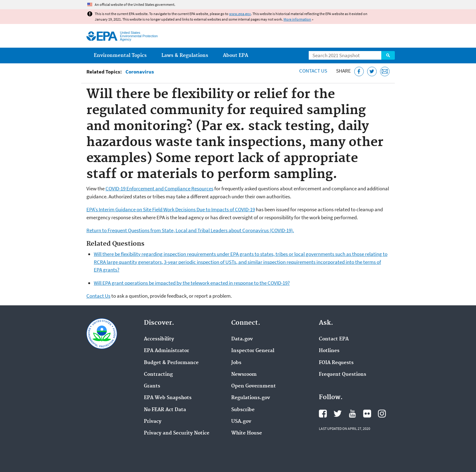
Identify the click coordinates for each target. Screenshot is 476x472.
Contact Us (313, 71)
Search (388, 55)
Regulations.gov (251, 398)
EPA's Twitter (338, 414)
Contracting (158, 375)
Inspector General (253, 351)
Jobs (236, 363)
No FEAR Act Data (165, 410)
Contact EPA (334, 339)
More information (297, 19)
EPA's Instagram (382, 414)
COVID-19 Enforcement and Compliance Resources (159, 188)
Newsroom (244, 375)
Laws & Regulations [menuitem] (185, 56)
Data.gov (242, 339)
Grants (152, 386)
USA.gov (241, 422)
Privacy (153, 422)
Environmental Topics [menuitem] (120, 56)
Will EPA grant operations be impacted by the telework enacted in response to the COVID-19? (192, 283)
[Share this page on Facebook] (359, 71)
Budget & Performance (171, 363)
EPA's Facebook (323, 414)
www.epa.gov (240, 14)
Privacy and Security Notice (177, 433)
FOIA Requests (336, 363)
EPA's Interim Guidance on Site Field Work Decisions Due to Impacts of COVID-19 (171, 209)
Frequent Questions (343, 375)
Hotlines (329, 351)
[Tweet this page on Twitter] (372, 71)
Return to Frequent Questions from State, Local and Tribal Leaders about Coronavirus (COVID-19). (190, 230)
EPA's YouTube (352, 414)
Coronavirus (140, 72)
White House (247, 433)
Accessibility (159, 339)
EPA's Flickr (367, 414)
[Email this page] (385, 71)
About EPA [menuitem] (236, 56)
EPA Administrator (167, 351)
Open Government (254, 386)
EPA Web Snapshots (168, 398)
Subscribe (243, 410)
